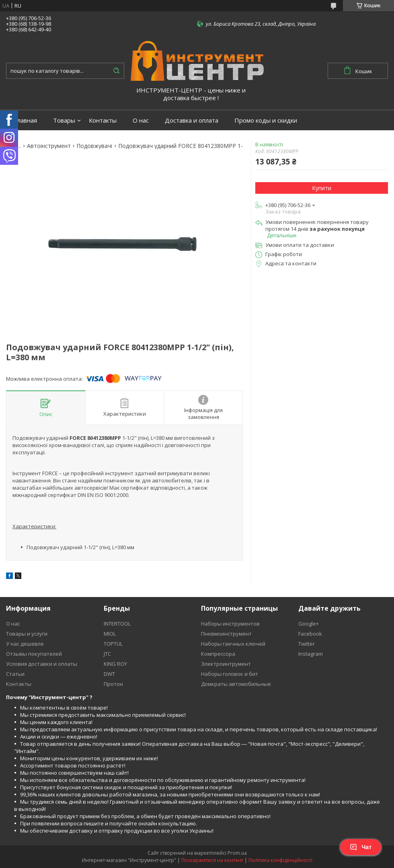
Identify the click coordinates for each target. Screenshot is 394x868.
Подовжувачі (94, 146)
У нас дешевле (25, 644)
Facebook (310, 634)
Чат (361, 847)
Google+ (309, 624)
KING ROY (115, 664)
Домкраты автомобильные (236, 684)
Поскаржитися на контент (212, 860)
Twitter (307, 644)
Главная (26, 120)
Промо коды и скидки (266, 120)
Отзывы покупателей (34, 654)
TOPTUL (113, 644)
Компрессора (218, 654)
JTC (107, 654)
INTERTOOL (117, 624)
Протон (113, 684)
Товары (64, 120)
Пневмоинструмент (226, 634)
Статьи (15, 674)
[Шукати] (116, 71)
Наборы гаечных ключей (233, 644)
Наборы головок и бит (230, 674)
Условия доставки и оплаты (42, 664)
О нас (141, 120)
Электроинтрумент (226, 664)
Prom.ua (237, 853)
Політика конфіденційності (280, 860)
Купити (322, 188)
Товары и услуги (27, 634)
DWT (109, 674)
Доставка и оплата (192, 120)
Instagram (311, 654)
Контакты (103, 120)
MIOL (110, 634)
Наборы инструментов (230, 624)
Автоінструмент (49, 146)
